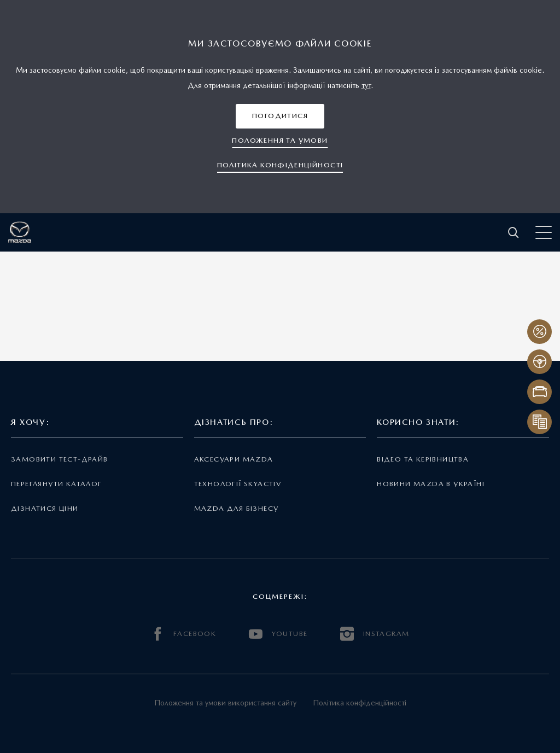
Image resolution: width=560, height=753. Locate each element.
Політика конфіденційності (360, 703)
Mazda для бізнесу (237, 508)
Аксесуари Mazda (234, 459)
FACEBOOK (184, 634)
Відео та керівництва (423, 459)
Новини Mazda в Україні (431, 484)
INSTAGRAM (375, 634)
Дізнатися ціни (45, 508)
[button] (280, 116)
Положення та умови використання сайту (225, 703)
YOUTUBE (278, 634)
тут (366, 85)
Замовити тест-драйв (59, 459)
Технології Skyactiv (238, 484)
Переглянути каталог (56, 484)
